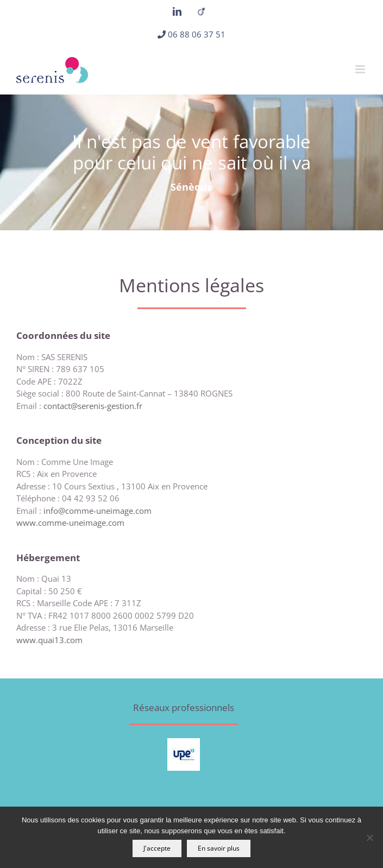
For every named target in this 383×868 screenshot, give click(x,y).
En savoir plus (219, 848)
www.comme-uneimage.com (70, 523)
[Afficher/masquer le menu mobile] (361, 69)
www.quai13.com (49, 640)
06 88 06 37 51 (197, 34)
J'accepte (157, 848)
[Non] (369, 838)
